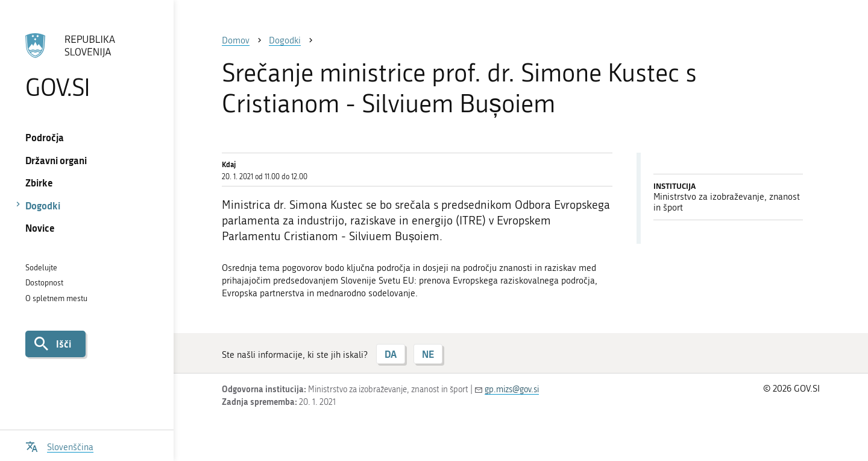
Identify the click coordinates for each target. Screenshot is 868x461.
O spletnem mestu (56, 298)
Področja (45, 137)
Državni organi (56, 160)
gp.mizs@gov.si (512, 389)
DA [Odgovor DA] (391, 354)
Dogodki (43, 205)
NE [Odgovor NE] (428, 354)
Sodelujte (41, 268)
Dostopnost (44, 283)
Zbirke (39, 183)
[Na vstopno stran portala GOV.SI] (86, 66)
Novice (40, 228)
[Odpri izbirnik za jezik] (59, 446)
